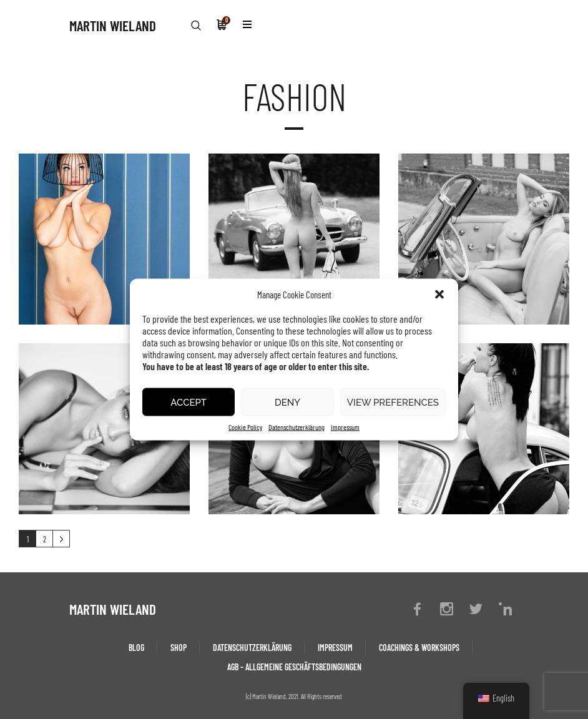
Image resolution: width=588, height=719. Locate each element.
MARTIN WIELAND (113, 26)
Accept (189, 402)
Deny (287, 402)
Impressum (345, 427)
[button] (439, 295)
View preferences (393, 402)
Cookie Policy (245, 427)
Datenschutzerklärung (296, 427)
